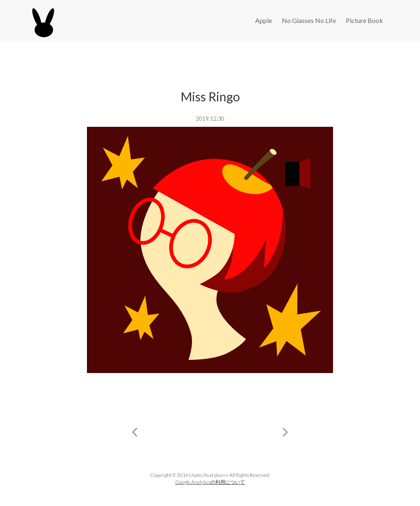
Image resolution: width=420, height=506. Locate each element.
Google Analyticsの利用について (210, 482)
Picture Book (364, 20)
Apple (264, 20)
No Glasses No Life (309, 20)
